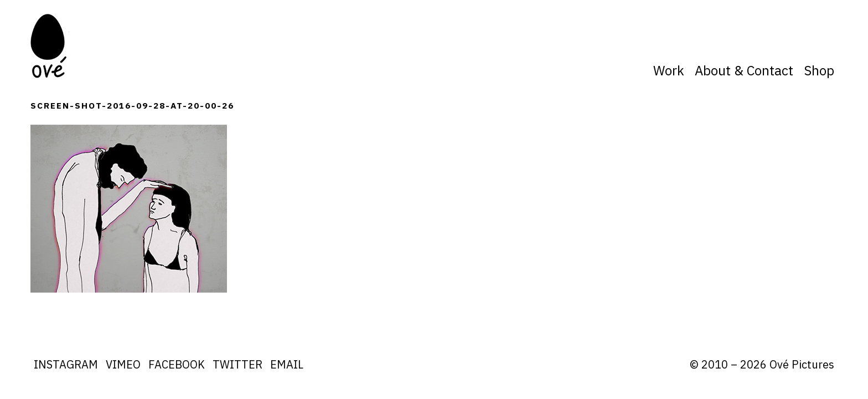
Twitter (237, 364)
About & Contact (744, 70)
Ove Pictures (50, 46)
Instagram (66, 364)
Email (287, 364)
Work (669, 70)
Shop (819, 70)
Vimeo (123, 364)
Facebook (177, 364)
